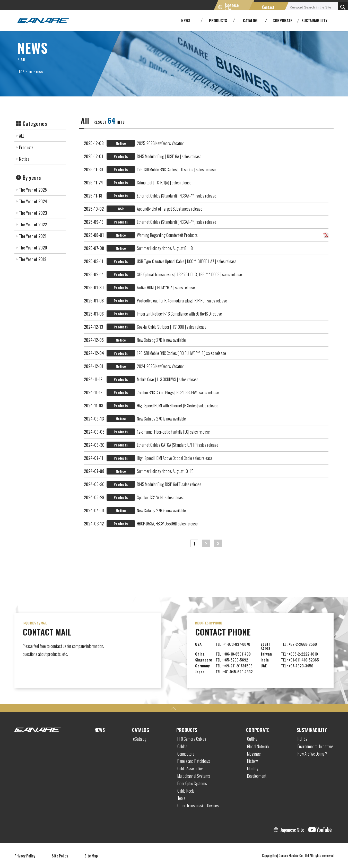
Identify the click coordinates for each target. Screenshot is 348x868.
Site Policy (60, 856)
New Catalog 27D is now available (161, 340)
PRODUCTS (187, 730)
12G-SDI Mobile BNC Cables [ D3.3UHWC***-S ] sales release (181, 353)
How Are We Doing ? (312, 754)
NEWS (100, 730)
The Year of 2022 (33, 225)
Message (254, 754)
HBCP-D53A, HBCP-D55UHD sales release (167, 524)
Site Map (91, 856)
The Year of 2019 (33, 259)
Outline (252, 739)
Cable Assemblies (190, 768)
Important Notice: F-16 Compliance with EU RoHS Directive (179, 314)
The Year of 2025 (33, 190)
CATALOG (141, 730)
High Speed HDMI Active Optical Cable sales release (175, 458)
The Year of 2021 (33, 236)
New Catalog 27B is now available (161, 511)
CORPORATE (258, 730)
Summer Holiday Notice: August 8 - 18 (165, 248)
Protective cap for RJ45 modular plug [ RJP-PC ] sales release (182, 301)
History (252, 761)
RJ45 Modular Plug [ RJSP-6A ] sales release (169, 156)
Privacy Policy (25, 856)
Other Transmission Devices (198, 806)
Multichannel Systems (194, 776)
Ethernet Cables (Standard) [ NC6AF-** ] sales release (177, 196)
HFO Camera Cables (192, 739)
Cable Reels (186, 791)
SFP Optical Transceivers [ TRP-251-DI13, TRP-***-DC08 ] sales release (189, 274)
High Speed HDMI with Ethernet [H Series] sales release (178, 406)
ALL (22, 136)
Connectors (186, 754)
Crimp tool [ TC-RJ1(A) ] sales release (164, 183)
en (30, 71)
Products (26, 147)
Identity (253, 768)
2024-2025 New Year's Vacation (161, 366)
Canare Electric (43, 21)
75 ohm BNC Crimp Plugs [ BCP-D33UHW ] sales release (178, 392)
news (39, 71)
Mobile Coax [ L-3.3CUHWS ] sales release (168, 379)
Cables (182, 746)
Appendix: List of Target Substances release (170, 209)
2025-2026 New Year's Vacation (161, 143)
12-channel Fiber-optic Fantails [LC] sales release (173, 432)
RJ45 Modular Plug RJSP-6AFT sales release (169, 484)
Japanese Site (232, 7)
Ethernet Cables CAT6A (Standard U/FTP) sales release (178, 445)
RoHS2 (303, 739)
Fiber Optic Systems (192, 783)
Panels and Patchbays (194, 761)
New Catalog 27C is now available (161, 419)
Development (257, 776)
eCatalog (140, 739)
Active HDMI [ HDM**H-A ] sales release (166, 288)
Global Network (258, 746)
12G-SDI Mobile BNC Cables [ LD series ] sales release (176, 169)
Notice (24, 159)
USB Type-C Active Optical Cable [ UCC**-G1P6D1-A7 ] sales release (187, 261)
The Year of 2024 (33, 201)
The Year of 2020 (33, 248)
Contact (268, 7)
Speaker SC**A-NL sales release (161, 497)
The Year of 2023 (33, 213)
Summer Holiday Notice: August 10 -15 (165, 471)
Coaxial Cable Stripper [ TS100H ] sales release (172, 327)
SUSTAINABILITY (314, 20)
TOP (21, 71)
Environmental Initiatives (316, 746)
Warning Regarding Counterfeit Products (167, 235)
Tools (181, 798)
